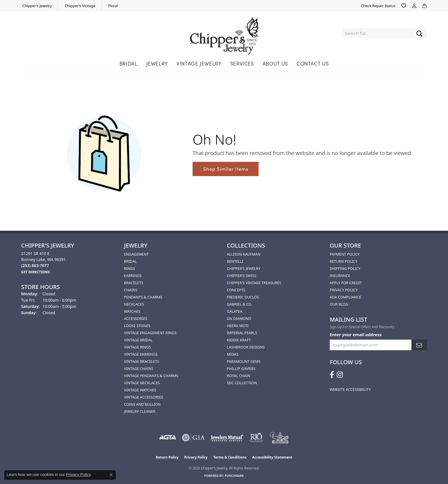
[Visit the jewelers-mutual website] (227, 438)
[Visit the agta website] (168, 438)
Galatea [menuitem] (235, 311)
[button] (404, 6)
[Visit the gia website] (193, 438)
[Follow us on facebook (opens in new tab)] (332, 375)
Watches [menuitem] (132, 311)
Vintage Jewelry (199, 63)
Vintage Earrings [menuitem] (141, 354)
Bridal (129, 63)
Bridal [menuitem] (130, 261)
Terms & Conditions (230, 457)
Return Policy (344, 261)
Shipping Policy (345, 268)
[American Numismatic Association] (279, 438)
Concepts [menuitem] (236, 290)
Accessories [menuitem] (136, 318)
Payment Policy (345, 254)
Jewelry (157, 63)
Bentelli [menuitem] (235, 261)
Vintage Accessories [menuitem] (144, 397)
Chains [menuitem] (131, 290)
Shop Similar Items (226, 169)
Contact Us (313, 63)
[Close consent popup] (111, 475)
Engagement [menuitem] (136, 254)
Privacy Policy (344, 290)
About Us (275, 63)
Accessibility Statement (272, 457)
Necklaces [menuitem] (134, 304)
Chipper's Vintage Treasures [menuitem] (254, 283)
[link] (37, 6)
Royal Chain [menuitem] (239, 376)
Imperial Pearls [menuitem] (242, 333)
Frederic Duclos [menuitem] (243, 297)
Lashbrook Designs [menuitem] (246, 347)
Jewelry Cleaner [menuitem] (140, 411)
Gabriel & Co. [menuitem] (240, 304)
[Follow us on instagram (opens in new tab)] (340, 375)
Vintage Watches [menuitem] (140, 390)
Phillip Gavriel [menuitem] (241, 369)
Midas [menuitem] (233, 354)
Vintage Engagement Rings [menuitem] (150, 333)
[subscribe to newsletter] (419, 345)
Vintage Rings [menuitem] (137, 347)
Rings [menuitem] (129, 268)
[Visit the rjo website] (256, 438)
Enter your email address (356, 334)
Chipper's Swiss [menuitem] (242, 276)
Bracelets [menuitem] (134, 283)
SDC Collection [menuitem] (242, 383)
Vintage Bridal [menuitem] (138, 340)
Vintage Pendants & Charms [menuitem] (151, 376)
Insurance (340, 276)
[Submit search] (419, 33)
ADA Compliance (345, 297)
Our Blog (339, 304)
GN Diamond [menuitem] (239, 318)
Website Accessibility (350, 389)
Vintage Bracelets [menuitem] (142, 361)
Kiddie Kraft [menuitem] (239, 340)
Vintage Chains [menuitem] (139, 369)
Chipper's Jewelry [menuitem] (244, 268)
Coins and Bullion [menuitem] (142, 404)
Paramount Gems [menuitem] (244, 361)
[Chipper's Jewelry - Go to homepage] (224, 33)
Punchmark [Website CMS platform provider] (234, 476)
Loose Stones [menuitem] (137, 326)
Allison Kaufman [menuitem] (244, 254)
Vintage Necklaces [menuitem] (142, 383)
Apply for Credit (346, 283)
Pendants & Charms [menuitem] (143, 297)
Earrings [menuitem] (133, 276)
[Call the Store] (35, 265)
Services (242, 63)
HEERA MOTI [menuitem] (238, 326)
